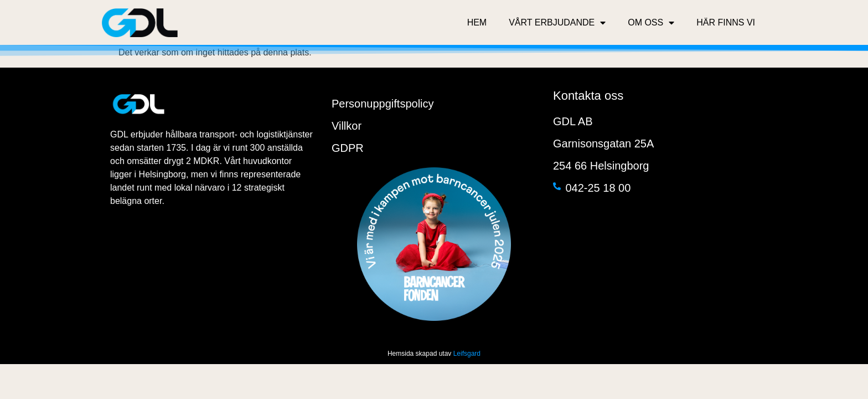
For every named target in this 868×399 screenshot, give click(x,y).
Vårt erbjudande (557, 23)
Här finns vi (726, 22)
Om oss (651, 23)
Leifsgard (467, 354)
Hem (477, 22)
